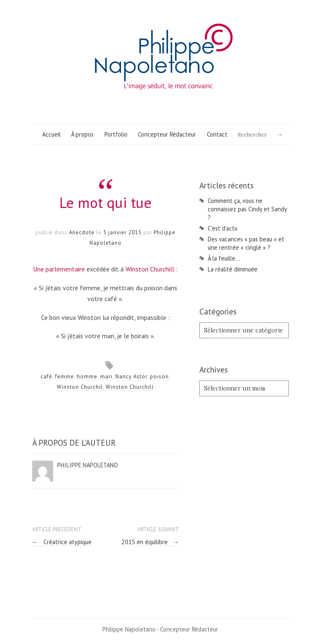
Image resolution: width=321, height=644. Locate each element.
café (46, 377)
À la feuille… (224, 258)
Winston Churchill (150, 269)
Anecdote (82, 232)
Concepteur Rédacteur (167, 134)
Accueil (51, 134)
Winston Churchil (80, 387)
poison (159, 377)
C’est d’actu (223, 228)
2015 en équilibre (150, 542)
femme (65, 377)
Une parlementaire (59, 269)
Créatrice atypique (62, 542)
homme (87, 377)
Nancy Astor (131, 377)
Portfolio (116, 134)
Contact (217, 134)
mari (106, 377)
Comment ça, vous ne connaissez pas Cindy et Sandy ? (247, 209)
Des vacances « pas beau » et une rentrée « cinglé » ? (246, 243)
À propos (82, 134)
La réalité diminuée (233, 269)
